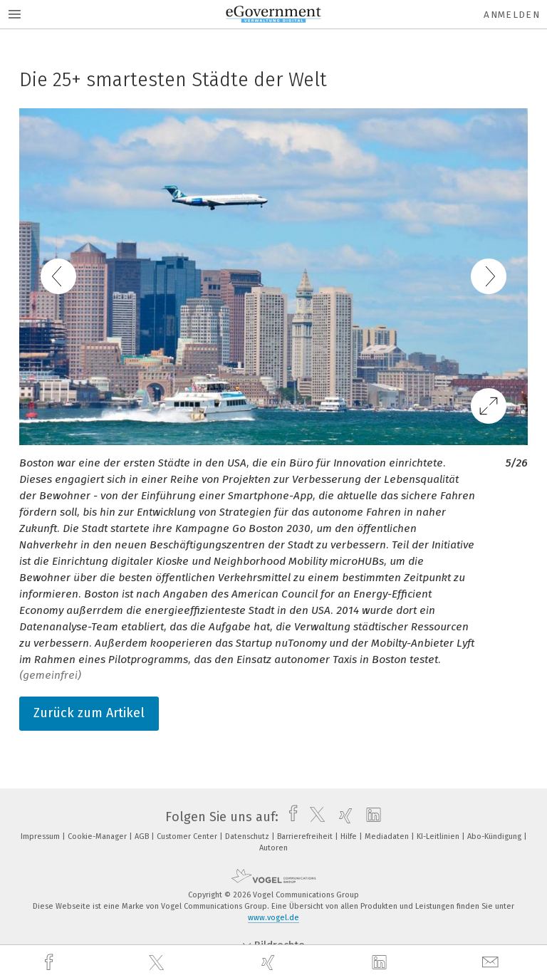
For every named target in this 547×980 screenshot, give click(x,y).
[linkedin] (381, 963)
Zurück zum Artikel (89, 713)
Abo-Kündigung (495, 836)
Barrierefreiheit (306, 836)
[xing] (270, 963)
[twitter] (158, 963)
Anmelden (512, 15)
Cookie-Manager (98, 836)
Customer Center (188, 836)
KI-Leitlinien (439, 836)
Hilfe (350, 836)
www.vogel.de (273, 918)
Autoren (273, 848)
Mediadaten (388, 836)
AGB (143, 836)
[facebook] (51, 963)
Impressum (41, 836)
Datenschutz (248, 836)
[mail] (492, 963)
